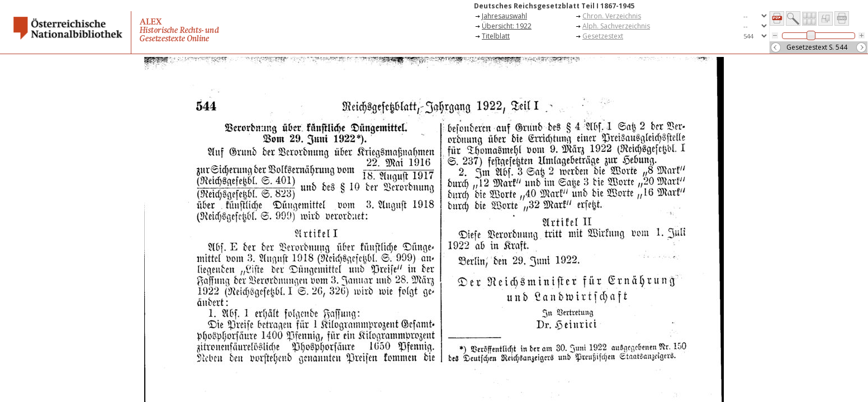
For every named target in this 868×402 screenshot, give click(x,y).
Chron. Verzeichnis (612, 16)
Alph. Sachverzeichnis (616, 26)
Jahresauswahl (504, 16)
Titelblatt (496, 36)
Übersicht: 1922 (507, 26)
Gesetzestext (603, 36)
